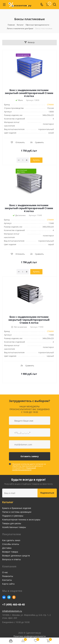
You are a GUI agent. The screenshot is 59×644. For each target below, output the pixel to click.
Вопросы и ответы (11, 559)
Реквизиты (8, 576)
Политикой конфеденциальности (24, 469)
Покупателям (11, 534)
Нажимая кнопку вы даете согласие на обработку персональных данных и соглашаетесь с (29, 467)
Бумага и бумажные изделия (17, 508)
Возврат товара (10, 552)
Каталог (8, 502)
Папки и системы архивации (17, 512)
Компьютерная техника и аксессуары (21, 520)
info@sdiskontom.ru (12, 611)
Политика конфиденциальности (30, 636)
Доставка (7, 548)
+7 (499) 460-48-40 (13, 605)
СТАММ (50, 105)
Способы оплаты (11, 544)
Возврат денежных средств (16, 556)
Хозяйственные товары (14, 527)
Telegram (9, 597)
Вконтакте (4, 597)
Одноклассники (14, 597)
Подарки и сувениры (13, 516)
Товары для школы (12, 523)
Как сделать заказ (11, 540)
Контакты (7, 580)
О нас (5, 572)
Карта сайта (8, 584)
